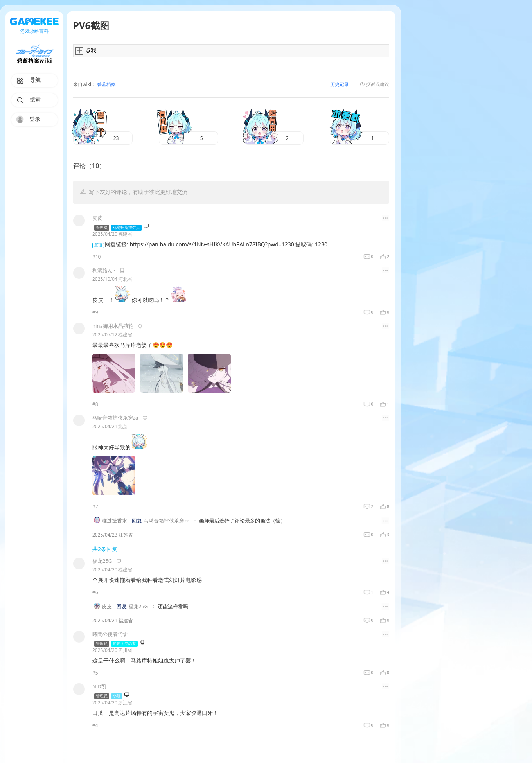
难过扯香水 (114, 521)
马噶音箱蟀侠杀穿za (166, 521)
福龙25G (138, 607)
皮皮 (107, 607)
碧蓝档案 (106, 85)
